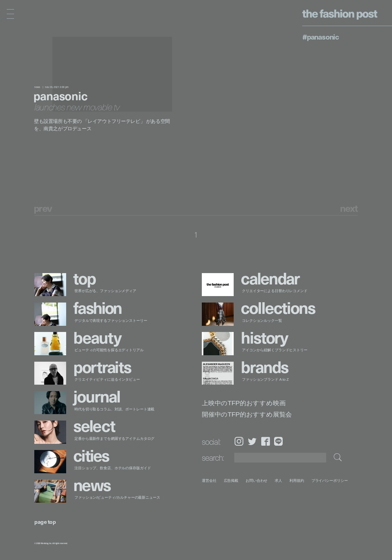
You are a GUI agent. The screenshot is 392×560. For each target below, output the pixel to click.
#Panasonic (320, 36)
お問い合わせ (256, 480)
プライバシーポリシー (330, 480)
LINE (278, 441)
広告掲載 (231, 480)
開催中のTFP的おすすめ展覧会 (247, 415)
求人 (279, 480)
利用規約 (297, 480)
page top (45, 522)
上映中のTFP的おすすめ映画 (244, 403)
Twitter (252, 441)
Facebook (266, 441)
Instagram (239, 441)
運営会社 (209, 480)
